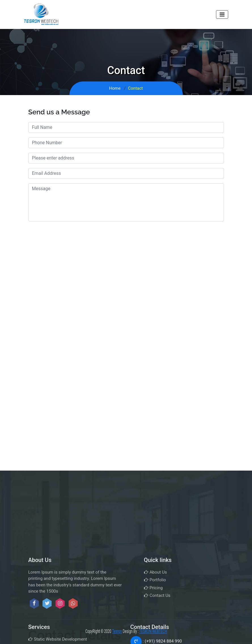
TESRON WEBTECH (170, 632)
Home (115, 88)
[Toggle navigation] (222, 14)
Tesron (111, 632)
